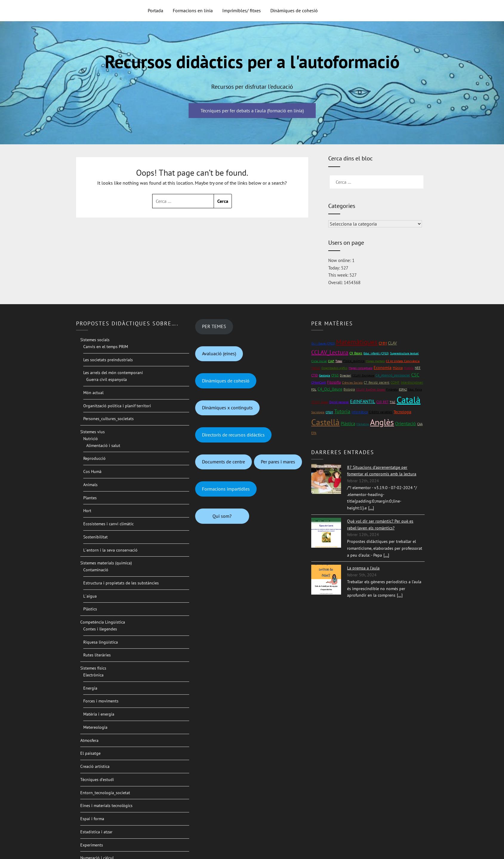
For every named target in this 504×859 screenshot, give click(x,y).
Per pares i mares (278, 462)
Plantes (90, 498)
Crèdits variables (381, 412)
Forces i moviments (101, 701)
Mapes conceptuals (360, 368)
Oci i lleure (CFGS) (323, 343)
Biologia (349, 389)
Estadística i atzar (96, 832)
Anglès (382, 422)
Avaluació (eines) (219, 353)
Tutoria (342, 411)
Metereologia (95, 727)
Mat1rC (316, 368)
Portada (155, 10)
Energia (90, 688)
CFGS (335, 375)
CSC (415, 375)
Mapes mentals (375, 361)
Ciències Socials (352, 383)
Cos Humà (92, 471)
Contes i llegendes (100, 629)
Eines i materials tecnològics (106, 806)
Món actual (93, 393)
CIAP (331, 361)
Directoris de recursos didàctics (233, 435)
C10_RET (382, 402)
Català (409, 400)
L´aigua (90, 596)
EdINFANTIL (363, 401)
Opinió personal (339, 402)
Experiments (92, 845)
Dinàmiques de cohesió (294, 10)
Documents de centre (224, 462)
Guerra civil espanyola (107, 379)
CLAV (392, 343)
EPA (314, 433)
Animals (90, 485)
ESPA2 (403, 389)
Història (409, 368)
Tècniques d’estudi (97, 780)
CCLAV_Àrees (320, 402)
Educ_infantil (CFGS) (376, 353)
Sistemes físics (93, 668)
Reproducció (94, 458)
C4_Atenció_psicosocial (393, 375)
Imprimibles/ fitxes (242, 10)
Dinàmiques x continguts (227, 408)
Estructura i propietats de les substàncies (121, 583)
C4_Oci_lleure (330, 389)
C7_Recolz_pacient (377, 382)
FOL (314, 389)
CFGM (329, 412)
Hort (87, 511)
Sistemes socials (95, 340)
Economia (383, 368)
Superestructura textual (404, 353)
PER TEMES (214, 326)
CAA (420, 424)
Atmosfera (89, 740)
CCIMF (395, 382)
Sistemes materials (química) (106, 563)
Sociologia (318, 412)
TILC (393, 402)
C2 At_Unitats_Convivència (403, 361)
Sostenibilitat (95, 537)
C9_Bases (356, 353)
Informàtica (360, 412)
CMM (383, 343)
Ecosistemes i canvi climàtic (108, 524)
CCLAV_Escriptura (363, 375)
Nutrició (91, 439)
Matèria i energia (99, 714)
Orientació (406, 423)
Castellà (325, 422)
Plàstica (348, 424)
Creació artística (95, 766)
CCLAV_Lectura (330, 352)
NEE (418, 368)
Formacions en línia (193, 10)
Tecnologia (402, 412)
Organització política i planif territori (117, 406)
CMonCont (319, 382)
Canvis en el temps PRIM (106, 347)
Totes (339, 361)
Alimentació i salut (103, 445)
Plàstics (90, 609)
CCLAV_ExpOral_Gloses (370, 389)
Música (398, 368)
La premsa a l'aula (363, 568)
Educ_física (415, 389)
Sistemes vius (93, 432)
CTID (315, 375)
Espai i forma (92, 819)
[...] (371, 508)
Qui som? (222, 516)
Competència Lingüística (103, 622)
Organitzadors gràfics (334, 368)
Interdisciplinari (412, 382)
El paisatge (90, 753)
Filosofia (334, 382)
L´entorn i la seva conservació (110, 550)
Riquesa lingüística (101, 642)
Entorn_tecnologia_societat (105, 793)
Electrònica (93, 675)
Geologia (325, 375)
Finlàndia (392, 389)
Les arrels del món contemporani (113, 373)
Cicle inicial (319, 361)
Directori (345, 375)
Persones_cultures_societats (108, 419)
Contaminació (96, 570)
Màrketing (363, 424)
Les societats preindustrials (108, 360)
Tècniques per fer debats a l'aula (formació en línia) (252, 111)
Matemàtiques (357, 342)
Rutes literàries (97, 655)
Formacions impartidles (226, 489)
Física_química (354, 361)
